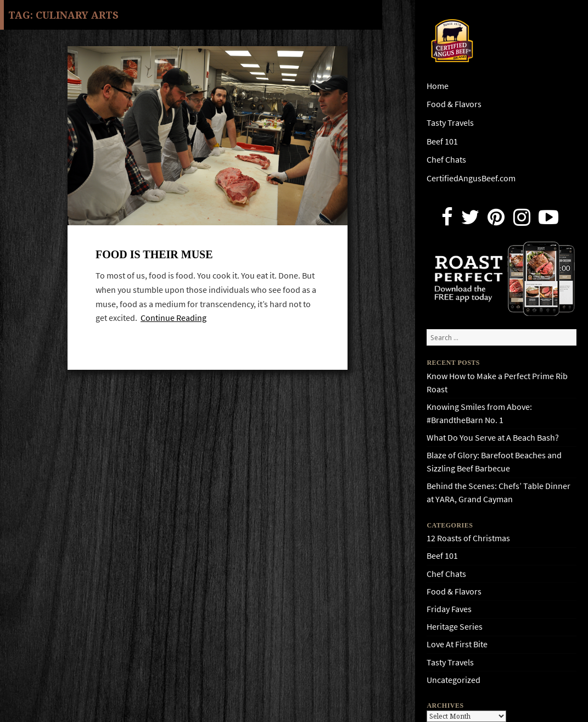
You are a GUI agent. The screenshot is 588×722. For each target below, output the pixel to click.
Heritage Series (455, 627)
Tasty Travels (450, 123)
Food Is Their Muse (154, 254)
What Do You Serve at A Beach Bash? (493, 438)
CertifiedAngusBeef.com (471, 178)
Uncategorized (453, 680)
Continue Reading (173, 318)
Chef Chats (446, 160)
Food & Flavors (454, 104)
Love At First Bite (457, 644)
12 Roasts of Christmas (468, 538)
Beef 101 (442, 141)
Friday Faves (449, 609)
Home (438, 86)
